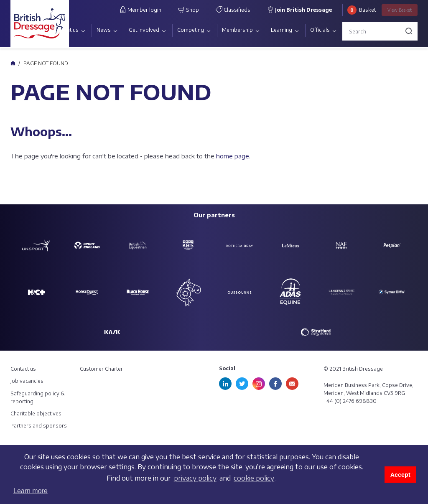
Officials (320, 30)
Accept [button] (400, 475)
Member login (140, 10)
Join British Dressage (299, 10)
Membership (237, 30)
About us (68, 30)
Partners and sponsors (39, 426)
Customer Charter (101, 369)
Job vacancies (27, 381)
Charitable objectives (36, 414)
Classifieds (233, 10)
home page (233, 156)
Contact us (23, 369)
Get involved (144, 30)
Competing (191, 30)
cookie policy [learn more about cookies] (254, 478)
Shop (189, 10)
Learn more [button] (31, 491)
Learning (282, 30)
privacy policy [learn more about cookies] (195, 478)
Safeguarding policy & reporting (38, 397)
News (104, 30)
